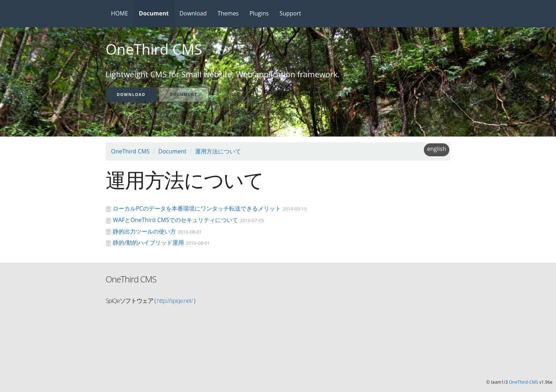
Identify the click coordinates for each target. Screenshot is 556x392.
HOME (120, 13)
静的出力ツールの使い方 (144, 231)
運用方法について (218, 151)
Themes (228, 13)
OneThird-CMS (523, 382)
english (437, 149)
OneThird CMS (130, 151)
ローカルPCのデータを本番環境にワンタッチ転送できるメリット (197, 208)
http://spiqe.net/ (174, 301)
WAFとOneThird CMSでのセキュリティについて (175, 220)
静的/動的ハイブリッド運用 (148, 243)
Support (290, 13)
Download (193, 13)
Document (154, 13)
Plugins (259, 13)
